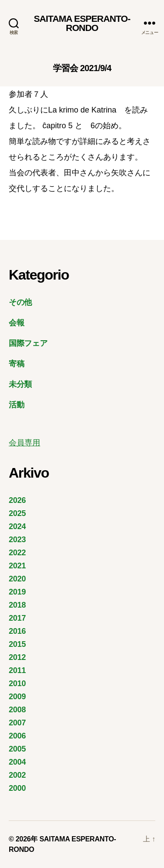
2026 (17, 500)
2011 (17, 670)
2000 (17, 788)
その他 (20, 302)
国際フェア (28, 343)
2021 (17, 566)
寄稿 (16, 364)
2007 (17, 723)
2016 (17, 631)
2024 (17, 526)
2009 (17, 697)
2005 (17, 749)
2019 (17, 592)
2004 (17, 762)
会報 (16, 323)
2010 (17, 683)
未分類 (20, 384)
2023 (17, 540)
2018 (17, 605)
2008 (17, 710)
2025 (17, 513)
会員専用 (24, 443)
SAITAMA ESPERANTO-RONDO (82, 23)
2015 (17, 644)
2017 (17, 618)
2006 (17, 736)
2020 (17, 579)
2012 (17, 657)
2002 (17, 775)
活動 (16, 405)
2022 (17, 553)
